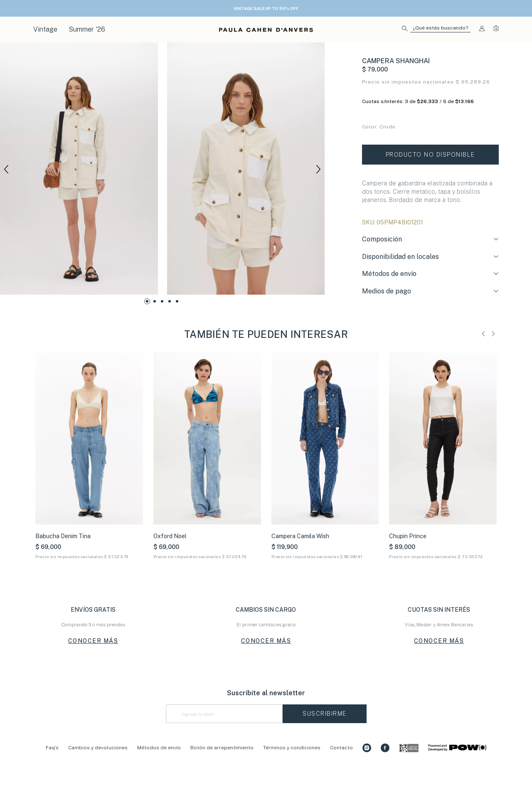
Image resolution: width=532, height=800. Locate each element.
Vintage (45, 29)
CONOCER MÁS (93, 673)
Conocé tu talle (381, 161)
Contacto (341, 780)
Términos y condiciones (292, 780)
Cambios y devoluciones (98, 780)
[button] (436, 30)
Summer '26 (87, 29)
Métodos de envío (159, 780)
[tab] (430, 271)
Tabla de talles (481, 161)
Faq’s (52, 780)
